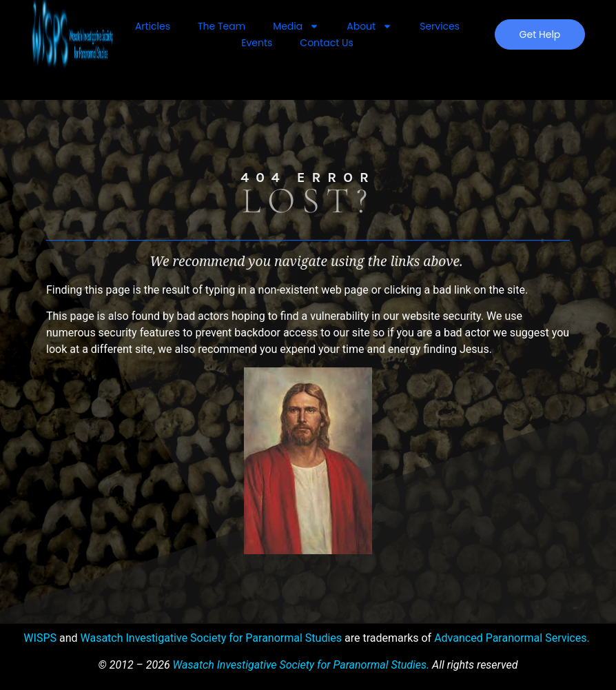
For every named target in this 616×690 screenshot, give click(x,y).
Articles (153, 26)
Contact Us (326, 43)
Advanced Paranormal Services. (512, 638)
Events (257, 43)
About (369, 26)
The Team (222, 26)
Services (440, 26)
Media (296, 26)
